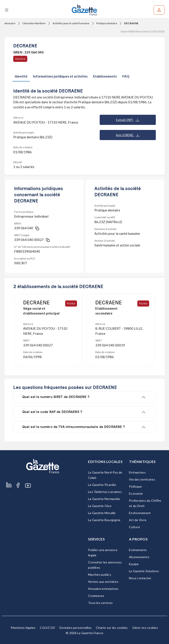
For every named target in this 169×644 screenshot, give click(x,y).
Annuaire (10, 23)
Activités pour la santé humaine (71, 23)
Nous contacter (140, 578)
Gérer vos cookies (145, 628)
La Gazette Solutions (144, 571)
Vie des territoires (142, 479)
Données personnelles (75, 628)
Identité (21, 76)
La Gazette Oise (100, 506)
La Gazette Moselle (102, 513)
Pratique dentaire (107, 23)
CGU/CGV (47, 628)
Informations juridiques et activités (60, 76)
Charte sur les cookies (112, 628)
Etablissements (105, 76)
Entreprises (137, 472)
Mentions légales (23, 628)
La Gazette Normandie (104, 499)
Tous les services (100, 603)
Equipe (134, 564)
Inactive (20, 59)
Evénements (138, 550)
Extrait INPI (128, 120)
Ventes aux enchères (103, 582)
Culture (134, 527)
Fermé (71, 303)
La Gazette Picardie (102, 485)
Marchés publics (100, 575)
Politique (135, 486)
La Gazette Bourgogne (104, 520)
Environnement (140, 513)
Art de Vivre (138, 520)
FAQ (126, 76)
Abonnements (139, 557)
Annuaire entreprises (103, 589)
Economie (136, 493)
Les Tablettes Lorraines (105, 492)
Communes (96, 596)
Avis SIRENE (128, 135)
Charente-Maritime (34, 23)
